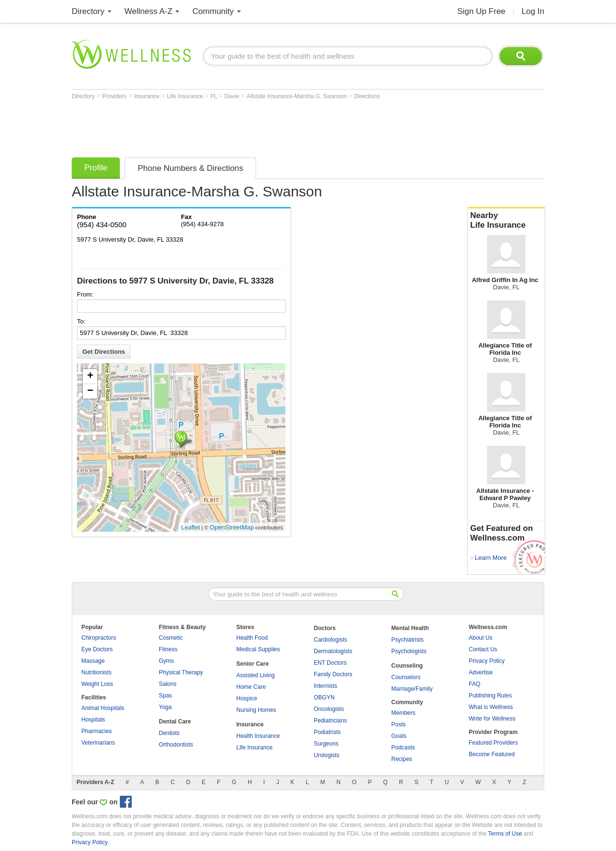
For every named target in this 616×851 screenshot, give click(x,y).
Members (403, 713)
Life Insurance (186, 96)
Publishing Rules (490, 696)
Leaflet (191, 527)
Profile (96, 168)
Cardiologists (330, 640)
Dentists (169, 733)
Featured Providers (493, 743)
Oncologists (329, 709)
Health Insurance (258, 736)
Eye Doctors (97, 649)
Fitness (168, 649)
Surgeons (326, 744)
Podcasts (403, 748)
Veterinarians (98, 743)
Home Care (251, 687)
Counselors (406, 677)
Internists (326, 686)
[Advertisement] (247, 126)
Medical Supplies (258, 649)
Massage (93, 661)
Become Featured (492, 754)
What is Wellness (491, 707)
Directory (88, 11)
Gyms (166, 661)
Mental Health (410, 628)
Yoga (165, 707)
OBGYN (324, 697)
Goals (399, 736)
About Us (481, 638)
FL (214, 96)
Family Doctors (333, 674)
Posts (398, 724)
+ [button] (90, 376)
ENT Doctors (330, 663)
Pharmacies (96, 731)
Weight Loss (97, 684)
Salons (168, 684)
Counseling (407, 666)
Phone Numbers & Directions (190, 168)
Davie (232, 96)
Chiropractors (99, 638)
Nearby (506, 220)
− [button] (90, 391)
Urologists (327, 755)
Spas (165, 696)
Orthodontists (176, 745)
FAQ (475, 684)
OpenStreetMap (232, 527)
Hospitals (93, 720)
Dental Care (175, 722)
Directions (367, 96)
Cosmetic (171, 638)
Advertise (481, 672)
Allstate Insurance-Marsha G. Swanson (298, 96)
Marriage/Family (412, 689)
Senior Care (252, 664)
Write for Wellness (492, 719)
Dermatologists (333, 651)
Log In (533, 11)
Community (213, 11)
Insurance (148, 96)
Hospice (247, 698)
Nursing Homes (256, 710)
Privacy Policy (487, 661)
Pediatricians (330, 721)
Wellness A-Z (149, 11)
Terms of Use (505, 834)
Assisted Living (256, 675)
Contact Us (483, 649)
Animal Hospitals (103, 708)
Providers (115, 96)
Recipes (402, 759)
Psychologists (409, 651)
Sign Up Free (481, 11)
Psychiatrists (407, 640)
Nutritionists (96, 672)
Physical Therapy (181, 672)
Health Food (252, 638)
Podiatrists (327, 732)
